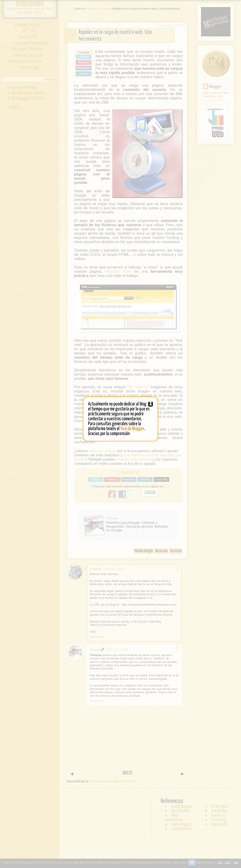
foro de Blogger (132, 429)
